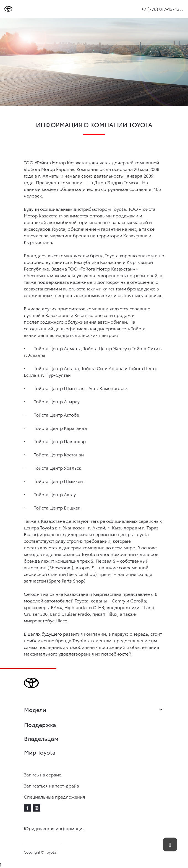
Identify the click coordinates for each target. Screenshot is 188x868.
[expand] (183, 9)
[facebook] (27, 808)
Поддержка (40, 724)
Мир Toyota (40, 752)
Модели (94, 710)
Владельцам (41, 738)
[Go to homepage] (8, 9)
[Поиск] (180, 9)
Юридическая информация (54, 828)
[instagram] (37, 808)
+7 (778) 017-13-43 (160, 9)
